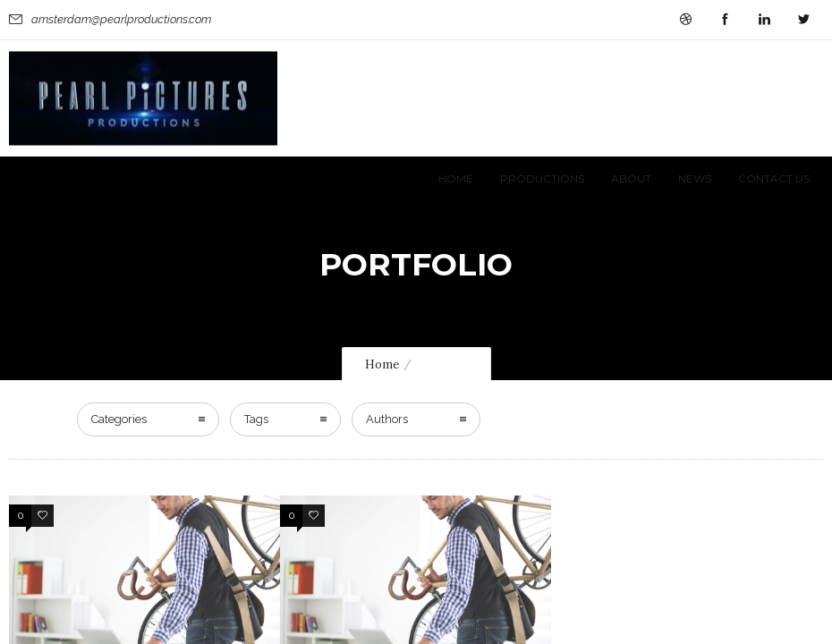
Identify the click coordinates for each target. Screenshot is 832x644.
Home (456, 178)
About (631, 178)
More (26, 566)
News (695, 178)
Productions (542, 178)
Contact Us (774, 178)
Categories (119, 263)
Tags (256, 263)
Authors (387, 263)
